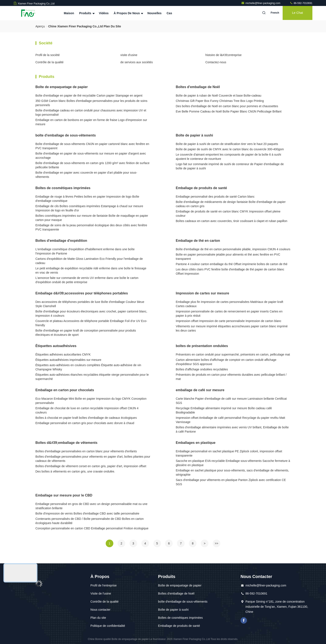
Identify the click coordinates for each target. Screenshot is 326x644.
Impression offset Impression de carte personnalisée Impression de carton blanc (229, 321)
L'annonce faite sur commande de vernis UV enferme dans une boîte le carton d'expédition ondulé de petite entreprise (87, 280)
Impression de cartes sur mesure (203, 293)
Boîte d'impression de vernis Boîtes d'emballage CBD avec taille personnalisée (88, 513)
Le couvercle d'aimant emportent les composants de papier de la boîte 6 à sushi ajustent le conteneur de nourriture (228, 157)
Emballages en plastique (196, 443)
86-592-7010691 (301, 3)
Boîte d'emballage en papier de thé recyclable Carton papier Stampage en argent (89, 96)
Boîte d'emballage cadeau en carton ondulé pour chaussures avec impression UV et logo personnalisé (91, 112)
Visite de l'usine (101, 593)
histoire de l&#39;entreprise (224, 55)
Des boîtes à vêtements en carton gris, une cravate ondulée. (75, 471)
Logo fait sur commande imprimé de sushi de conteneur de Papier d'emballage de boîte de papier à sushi (230, 166)
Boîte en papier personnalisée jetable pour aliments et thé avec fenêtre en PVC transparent (228, 257)
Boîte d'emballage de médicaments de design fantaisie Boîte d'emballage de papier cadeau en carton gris (231, 204)
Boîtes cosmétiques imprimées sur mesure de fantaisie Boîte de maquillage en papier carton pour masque (92, 218)
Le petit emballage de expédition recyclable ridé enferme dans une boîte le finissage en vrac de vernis (91, 270)
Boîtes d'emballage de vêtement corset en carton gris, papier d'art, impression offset (91, 466)
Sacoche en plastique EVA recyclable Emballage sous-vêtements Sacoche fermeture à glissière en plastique (233, 463)
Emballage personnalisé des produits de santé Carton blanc (215, 197)
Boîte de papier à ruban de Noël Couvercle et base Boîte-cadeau (219, 96)
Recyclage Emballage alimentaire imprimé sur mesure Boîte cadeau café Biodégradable (224, 410)
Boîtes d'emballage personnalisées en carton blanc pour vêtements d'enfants (86, 451)
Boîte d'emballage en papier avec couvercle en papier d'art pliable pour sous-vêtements (86, 175)
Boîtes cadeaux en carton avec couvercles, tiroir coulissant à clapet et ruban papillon (232, 221)
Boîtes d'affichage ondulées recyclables (202, 369)
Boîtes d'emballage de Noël (198, 87)
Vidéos (104, 13)
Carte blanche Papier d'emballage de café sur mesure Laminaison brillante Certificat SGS (231, 401)
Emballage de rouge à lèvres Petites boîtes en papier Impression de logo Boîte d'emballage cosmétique (87, 199)
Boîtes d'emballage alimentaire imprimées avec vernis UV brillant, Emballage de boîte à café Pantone (232, 429)
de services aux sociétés (137, 62)
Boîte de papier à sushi (194, 135)
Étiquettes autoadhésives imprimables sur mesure (68, 360)
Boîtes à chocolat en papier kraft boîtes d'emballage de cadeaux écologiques (86, 418)
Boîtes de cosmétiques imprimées (63, 188)
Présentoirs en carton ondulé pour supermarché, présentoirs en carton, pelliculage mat (233, 354)
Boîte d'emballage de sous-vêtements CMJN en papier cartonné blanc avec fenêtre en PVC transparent (92, 146)
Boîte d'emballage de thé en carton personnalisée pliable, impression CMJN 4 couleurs (233, 249)
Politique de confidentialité (108, 626)
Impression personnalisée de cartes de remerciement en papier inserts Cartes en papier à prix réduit (229, 314)
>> (216, 543)
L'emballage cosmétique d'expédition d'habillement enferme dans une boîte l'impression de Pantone (85, 251)
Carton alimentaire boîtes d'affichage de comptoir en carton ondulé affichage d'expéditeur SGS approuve (226, 362)
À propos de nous (128, 13)
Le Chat (296, 13)
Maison (69, 13)
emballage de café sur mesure (200, 390)
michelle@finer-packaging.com (261, 3)
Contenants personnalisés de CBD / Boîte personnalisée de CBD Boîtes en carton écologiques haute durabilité (90, 521)
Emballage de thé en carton (198, 241)
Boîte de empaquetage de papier (62, 87)
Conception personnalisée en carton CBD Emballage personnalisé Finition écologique (92, 528)
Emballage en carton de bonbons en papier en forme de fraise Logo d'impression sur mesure (91, 122)
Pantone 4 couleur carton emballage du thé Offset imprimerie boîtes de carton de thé (232, 264)
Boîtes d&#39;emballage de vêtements (67, 443)
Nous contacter (100, 610)
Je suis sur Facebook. (244, 620)
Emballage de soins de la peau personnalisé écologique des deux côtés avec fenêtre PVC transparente (91, 227)
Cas (169, 13)
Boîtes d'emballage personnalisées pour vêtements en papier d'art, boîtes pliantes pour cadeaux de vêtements (93, 459)
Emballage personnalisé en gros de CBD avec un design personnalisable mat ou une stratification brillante (92, 506)
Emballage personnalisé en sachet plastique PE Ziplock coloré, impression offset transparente (229, 453)
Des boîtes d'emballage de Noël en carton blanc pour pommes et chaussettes (227, 106)
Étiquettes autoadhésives (56, 346)
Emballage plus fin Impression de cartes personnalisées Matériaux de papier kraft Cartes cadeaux (230, 304)
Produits (86, 13)
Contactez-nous (216, 62)
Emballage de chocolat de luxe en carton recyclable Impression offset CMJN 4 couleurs (87, 410)
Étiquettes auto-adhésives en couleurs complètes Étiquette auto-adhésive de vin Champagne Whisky (88, 367)
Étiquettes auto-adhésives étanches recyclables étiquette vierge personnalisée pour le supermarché (92, 377)
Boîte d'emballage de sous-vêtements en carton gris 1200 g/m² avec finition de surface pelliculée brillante (93, 165)
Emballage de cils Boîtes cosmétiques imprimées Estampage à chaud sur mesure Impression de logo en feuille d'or (89, 208)
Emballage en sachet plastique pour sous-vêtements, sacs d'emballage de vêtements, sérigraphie (233, 472)
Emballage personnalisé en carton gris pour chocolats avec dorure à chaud (85, 423)
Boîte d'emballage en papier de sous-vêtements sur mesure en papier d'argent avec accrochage (91, 156)
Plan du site (98, 618)
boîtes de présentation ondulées (202, 346)
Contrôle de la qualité (50, 62)
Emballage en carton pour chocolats (65, 390)
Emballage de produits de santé (201, 188)
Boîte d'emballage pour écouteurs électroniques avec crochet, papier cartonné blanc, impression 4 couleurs (91, 314)
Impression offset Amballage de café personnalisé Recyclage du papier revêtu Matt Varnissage (231, 420)
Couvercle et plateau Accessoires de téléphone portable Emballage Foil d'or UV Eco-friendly (91, 323)
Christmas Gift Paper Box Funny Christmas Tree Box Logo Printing (220, 101)
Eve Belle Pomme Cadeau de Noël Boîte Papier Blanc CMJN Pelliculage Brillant (229, 111)
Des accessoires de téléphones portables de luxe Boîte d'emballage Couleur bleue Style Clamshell (90, 304)
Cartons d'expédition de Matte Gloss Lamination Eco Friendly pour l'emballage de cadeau (89, 261)
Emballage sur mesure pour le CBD (64, 495)
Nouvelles (154, 13)
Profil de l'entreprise (103, 585)
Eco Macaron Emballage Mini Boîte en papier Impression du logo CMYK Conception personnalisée (91, 401)
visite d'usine (129, 55)
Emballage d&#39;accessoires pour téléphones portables (82, 293)
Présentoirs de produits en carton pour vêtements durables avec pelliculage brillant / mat (231, 377)
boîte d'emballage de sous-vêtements (66, 135)
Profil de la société (48, 55)
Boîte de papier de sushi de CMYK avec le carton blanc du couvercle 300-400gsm (230, 149)
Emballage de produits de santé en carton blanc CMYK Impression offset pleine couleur (228, 214)
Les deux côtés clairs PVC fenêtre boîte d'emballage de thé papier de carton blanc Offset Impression (230, 271)
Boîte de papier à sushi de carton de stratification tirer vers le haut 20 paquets (227, 144)
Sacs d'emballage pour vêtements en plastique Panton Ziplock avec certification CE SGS (231, 482)
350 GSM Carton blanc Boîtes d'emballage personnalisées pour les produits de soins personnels (91, 103)
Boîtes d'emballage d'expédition (61, 241)
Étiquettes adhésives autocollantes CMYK (63, 354)
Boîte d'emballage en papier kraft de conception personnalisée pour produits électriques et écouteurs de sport (86, 333)
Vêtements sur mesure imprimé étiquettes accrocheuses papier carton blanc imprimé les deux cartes (232, 328)
